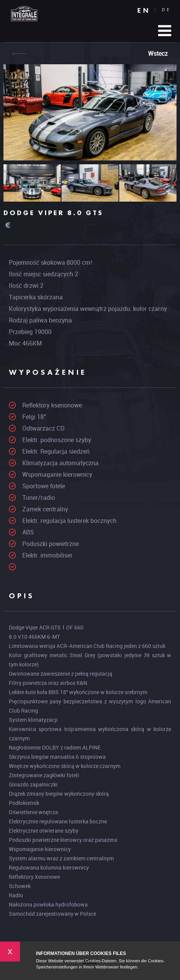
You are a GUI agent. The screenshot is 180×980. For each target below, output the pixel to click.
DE (167, 10)
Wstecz (158, 53)
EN (144, 10)
